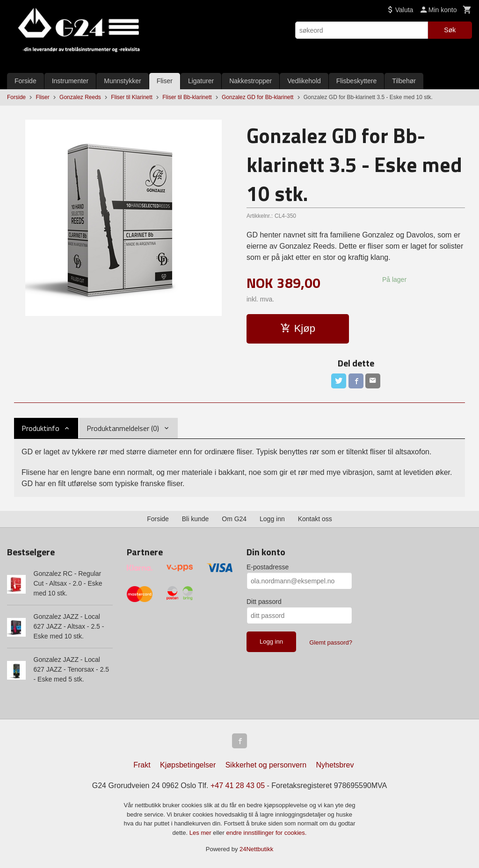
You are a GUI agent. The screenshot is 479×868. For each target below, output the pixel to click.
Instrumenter (70, 81)
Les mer (201, 833)
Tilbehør (404, 81)
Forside (25, 81)
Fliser (165, 81)
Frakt (142, 765)
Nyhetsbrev (335, 765)
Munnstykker (122, 81)
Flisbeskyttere (356, 81)
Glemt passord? (331, 642)
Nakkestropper (250, 81)
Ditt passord (264, 602)
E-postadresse (268, 567)
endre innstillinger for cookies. (266, 833)
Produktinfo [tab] (40, 428)
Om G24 (234, 519)
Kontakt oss (315, 519)
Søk (450, 30)
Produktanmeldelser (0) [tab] (123, 428)
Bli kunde (196, 519)
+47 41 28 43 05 (238, 786)
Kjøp (298, 328)
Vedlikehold (304, 81)
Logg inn (272, 519)
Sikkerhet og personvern (266, 765)
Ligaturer (201, 81)
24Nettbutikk (256, 849)
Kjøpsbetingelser (188, 765)
